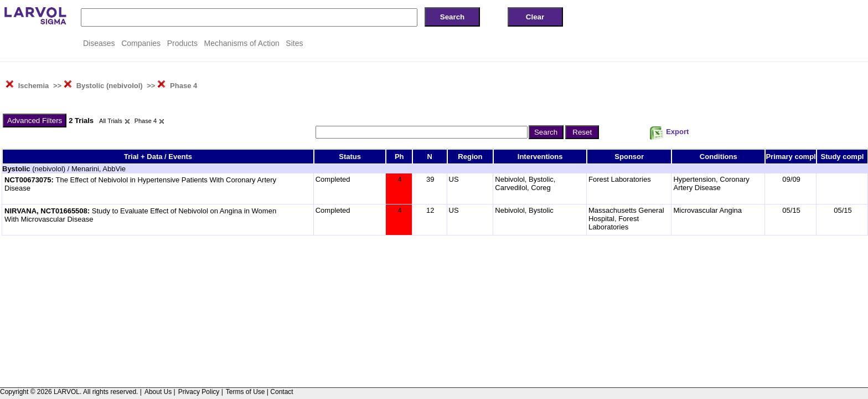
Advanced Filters (35, 121)
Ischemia (34, 86)
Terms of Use (246, 392)
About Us (158, 392)
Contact (281, 392)
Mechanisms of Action (242, 43)
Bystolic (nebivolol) (110, 86)
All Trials (111, 121)
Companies (141, 43)
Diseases (99, 43)
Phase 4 (184, 86)
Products (182, 43)
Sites (294, 43)
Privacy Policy (199, 392)
